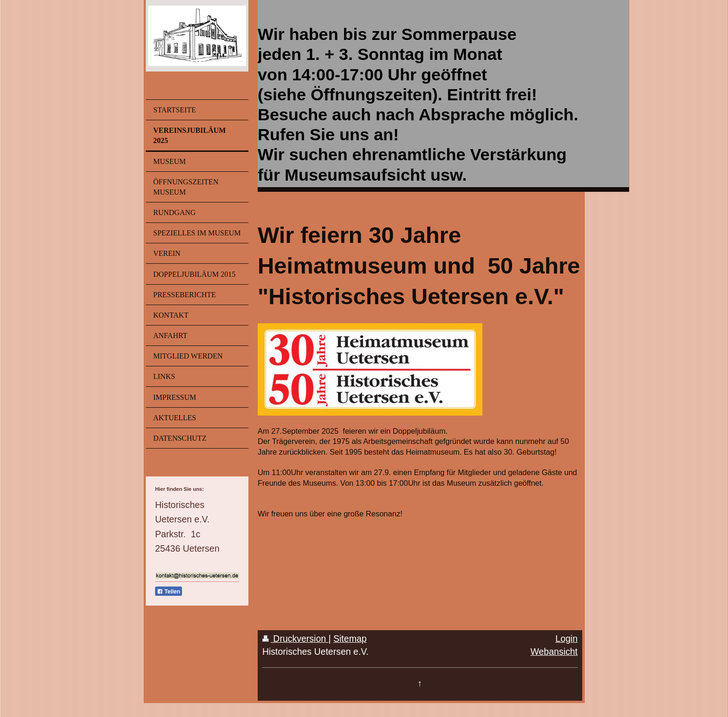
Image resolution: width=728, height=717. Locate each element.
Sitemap (350, 639)
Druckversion (296, 639)
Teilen (169, 592)
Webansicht (554, 652)
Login (566, 639)
